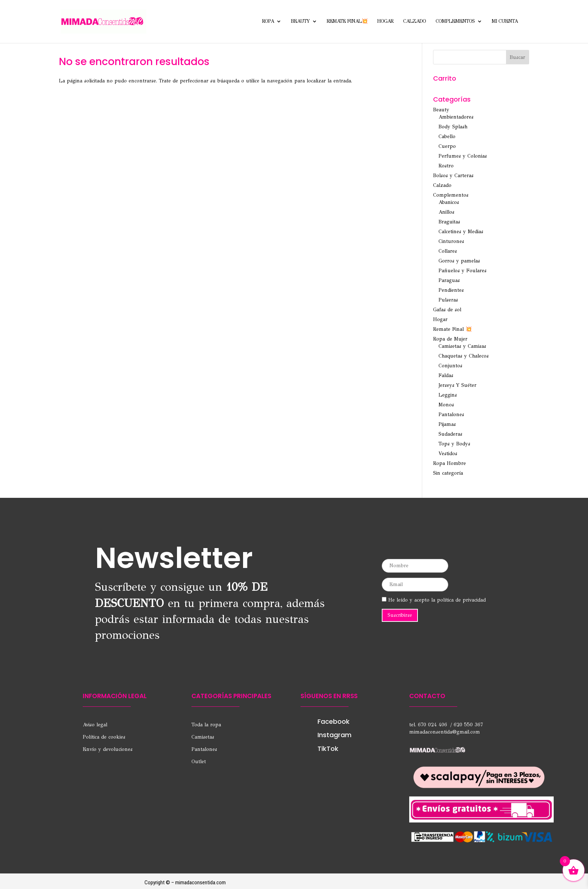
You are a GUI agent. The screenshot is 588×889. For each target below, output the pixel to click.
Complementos (455, 22)
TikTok (328, 749)
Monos (446, 405)
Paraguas (449, 280)
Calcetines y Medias (461, 232)
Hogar (385, 22)
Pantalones (451, 414)
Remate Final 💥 (452, 329)
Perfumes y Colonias (463, 156)
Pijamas (447, 424)
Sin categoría (448, 473)
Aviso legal (95, 725)
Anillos (446, 212)
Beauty (300, 22)
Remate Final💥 (347, 22)
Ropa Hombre (449, 463)
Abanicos (449, 202)
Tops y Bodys (454, 444)
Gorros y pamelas (459, 261)
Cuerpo (447, 146)
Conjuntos (450, 366)
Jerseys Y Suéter (457, 385)
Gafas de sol (447, 310)
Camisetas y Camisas (462, 346)
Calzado (414, 22)
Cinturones (451, 241)
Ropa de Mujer (450, 339)
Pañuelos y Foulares (462, 271)
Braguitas (449, 222)
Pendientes (451, 290)
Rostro (446, 166)
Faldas (446, 375)
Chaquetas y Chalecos (464, 356)
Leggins (448, 395)
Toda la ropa (206, 725)
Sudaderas (450, 434)
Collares (448, 251)
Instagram (334, 735)
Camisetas (203, 737)
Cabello (447, 136)
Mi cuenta (505, 22)
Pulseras (448, 300)
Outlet (199, 762)
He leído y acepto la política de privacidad (434, 600)
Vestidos (448, 454)
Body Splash (453, 127)
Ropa (268, 22)
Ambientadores (456, 117)
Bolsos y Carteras (453, 176)
